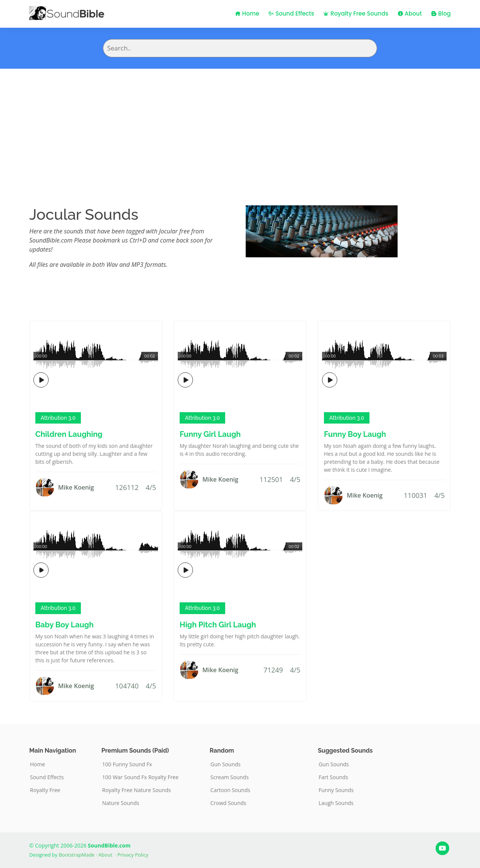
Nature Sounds (121, 803)
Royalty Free (45, 790)
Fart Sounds (333, 777)
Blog (441, 13)
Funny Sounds (336, 790)
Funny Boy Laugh (355, 434)
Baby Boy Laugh (65, 625)
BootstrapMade (77, 855)
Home (247, 13)
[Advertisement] (240, 126)
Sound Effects (291, 13)
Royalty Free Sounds (356, 13)
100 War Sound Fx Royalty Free (140, 777)
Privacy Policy (133, 855)
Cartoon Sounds (230, 790)
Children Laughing (69, 434)
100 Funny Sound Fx (127, 764)
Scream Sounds (230, 777)
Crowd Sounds (228, 803)
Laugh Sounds (336, 803)
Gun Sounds (226, 764)
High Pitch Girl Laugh (218, 625)
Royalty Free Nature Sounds (137, 790)
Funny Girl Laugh (210, 434)
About (410, 13)
